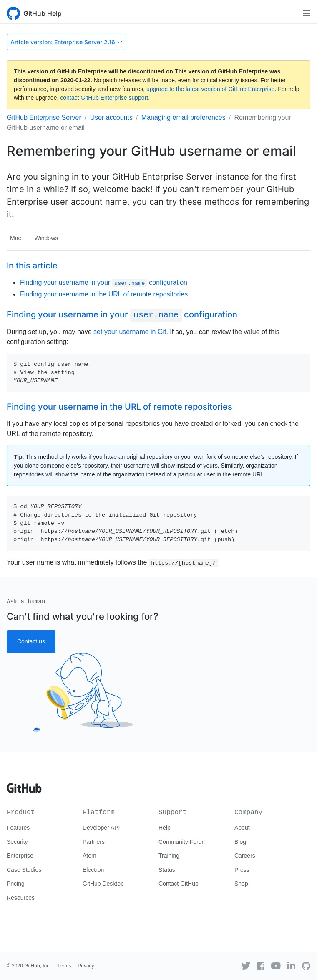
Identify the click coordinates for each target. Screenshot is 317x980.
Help (165, 828)
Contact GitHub (179, 884)
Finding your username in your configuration (104, 282)
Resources (21, 898)
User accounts (111, 118)
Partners (94, 842)
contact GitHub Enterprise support (104, 98)
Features (18, 828)
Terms (64, 966)
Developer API (101, 828)
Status (167, 870)
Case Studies (24, 870)
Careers (245, 856)
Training (169, 856)
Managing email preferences (184, 118)
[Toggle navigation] (307, 13)
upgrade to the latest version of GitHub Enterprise (210, 89)
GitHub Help (43, 13)
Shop (241, 884)
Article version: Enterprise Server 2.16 (67, 42)
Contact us (31, 641)
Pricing (16, 884)
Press (242, 870)
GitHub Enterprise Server (44, 118)
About (242, 828)
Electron (93, 870)
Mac (15, 238)
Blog (240, 842)
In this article (32, 266)
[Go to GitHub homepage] (24, 785)
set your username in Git (130, 332)
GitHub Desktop (103, 884)
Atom (89, 856)
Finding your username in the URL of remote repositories (104, 294)
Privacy (86, 966)
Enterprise (20, 856)
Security (17, 842)
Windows (46, 238)
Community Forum (182, 842)
